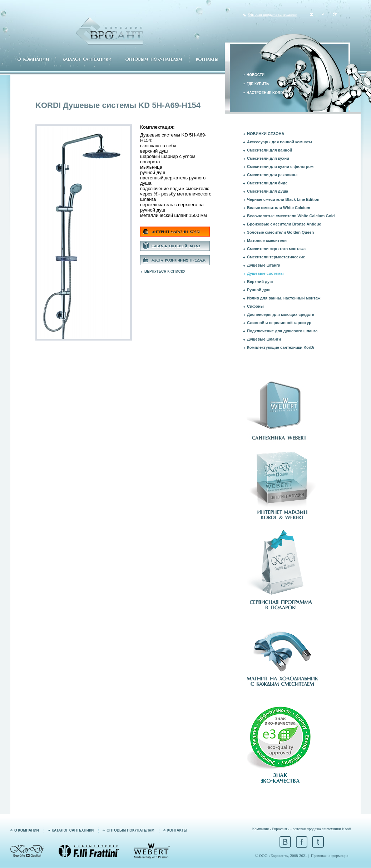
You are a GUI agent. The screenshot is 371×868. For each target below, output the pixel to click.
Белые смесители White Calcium (279, 208)
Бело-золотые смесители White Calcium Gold (291, 216)
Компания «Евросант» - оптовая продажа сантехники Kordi (301, 829)
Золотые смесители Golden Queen (280, 232)
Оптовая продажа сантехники (273, 14)
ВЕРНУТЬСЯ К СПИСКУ (165, 271)
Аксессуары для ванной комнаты (280, 142)
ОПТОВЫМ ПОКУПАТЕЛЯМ (130, 830)
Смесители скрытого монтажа (276, 249)
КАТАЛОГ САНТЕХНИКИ (73, 830)
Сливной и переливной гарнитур (279, 323)
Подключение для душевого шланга (282, 331)
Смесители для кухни (268, 158)
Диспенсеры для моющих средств (281, 314)
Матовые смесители (267, 240)
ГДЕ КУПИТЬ (258, 84)
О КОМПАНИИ (27, 830)
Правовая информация (330, 855)
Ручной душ (259, 290)
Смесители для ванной (269, 150)
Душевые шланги (264, 339)
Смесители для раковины (272, 175)
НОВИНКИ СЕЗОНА (266, 134)
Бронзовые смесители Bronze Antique (284, 224)
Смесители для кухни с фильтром (280, 167)
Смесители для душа (268, 191)
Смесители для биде (267, 183)
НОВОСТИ (256, 75)
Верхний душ (260, 282)
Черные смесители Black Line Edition (283, 199)
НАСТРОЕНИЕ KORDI (265, 93)
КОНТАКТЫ (177, 830)
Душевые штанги (264, 265)
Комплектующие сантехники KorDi (281, 347)
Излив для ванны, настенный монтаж (284, 298)
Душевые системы (265, 273)
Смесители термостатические (276, 257)
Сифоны (255, 306)
